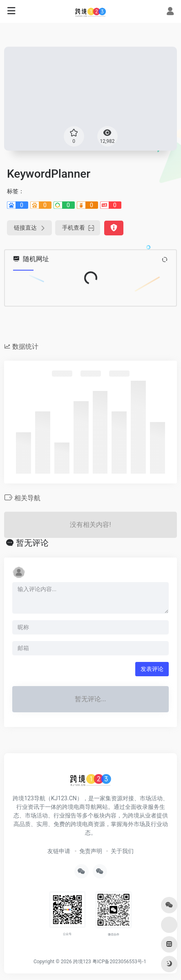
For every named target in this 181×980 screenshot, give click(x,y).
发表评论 (152, 669)
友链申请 (59, 851)
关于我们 (122, 851)
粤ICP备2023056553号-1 (119, 962)
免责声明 (91, 851)
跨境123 (82, 962)
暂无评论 (32, 543)
